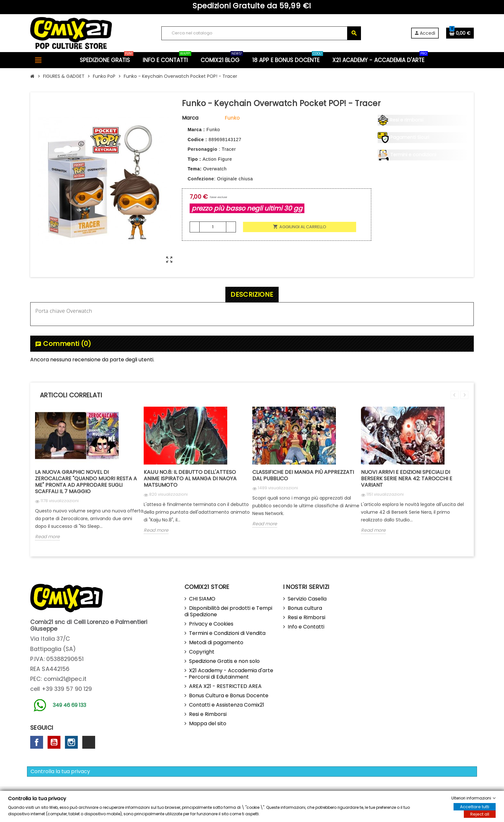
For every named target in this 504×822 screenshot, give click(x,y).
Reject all (480, 814)
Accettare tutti (475, 807)
